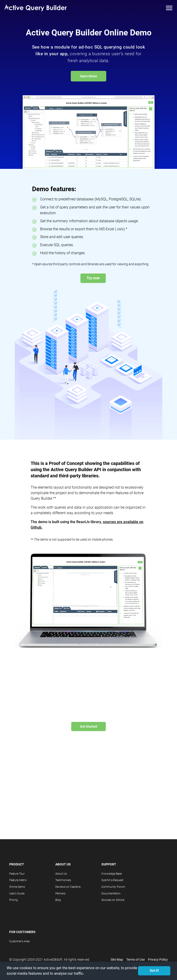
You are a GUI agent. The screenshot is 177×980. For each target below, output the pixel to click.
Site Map (117, 960)
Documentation (111, 894)
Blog (58, 900)
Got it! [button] (154, 971)
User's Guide (17, 894)
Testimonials (63, 880)
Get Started (88, 726)
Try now (93, 278)
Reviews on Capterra (68, 887)
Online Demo (17, 887)
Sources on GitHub (113, 900)
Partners (60, 894)
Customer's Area (19, 941)
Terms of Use (136, 960)
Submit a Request (112, 880)
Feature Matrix (18, 880)
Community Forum (113, 887)
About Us (61, 874)
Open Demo (88, 76)
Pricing (13, 900)
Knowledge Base (112, 874)
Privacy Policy (158, 960)
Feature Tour (17, 874)
